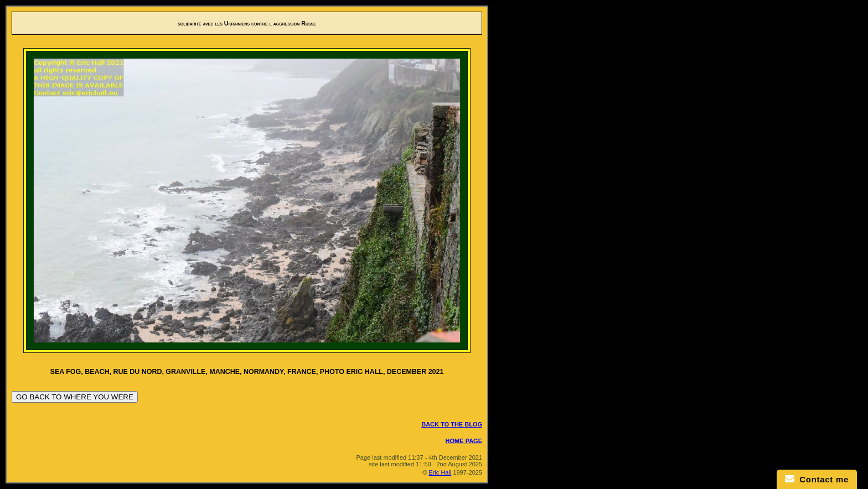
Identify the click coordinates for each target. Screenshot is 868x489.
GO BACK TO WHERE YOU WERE (75, 397)
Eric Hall (440, 472)
